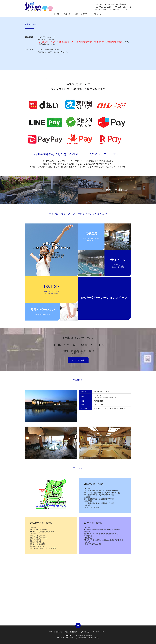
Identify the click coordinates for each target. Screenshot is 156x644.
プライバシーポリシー (100, 632)
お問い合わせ (97, 14)
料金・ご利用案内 (81, 14)
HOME (57, 14)
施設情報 (67, 14)
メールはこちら (78, 360)
